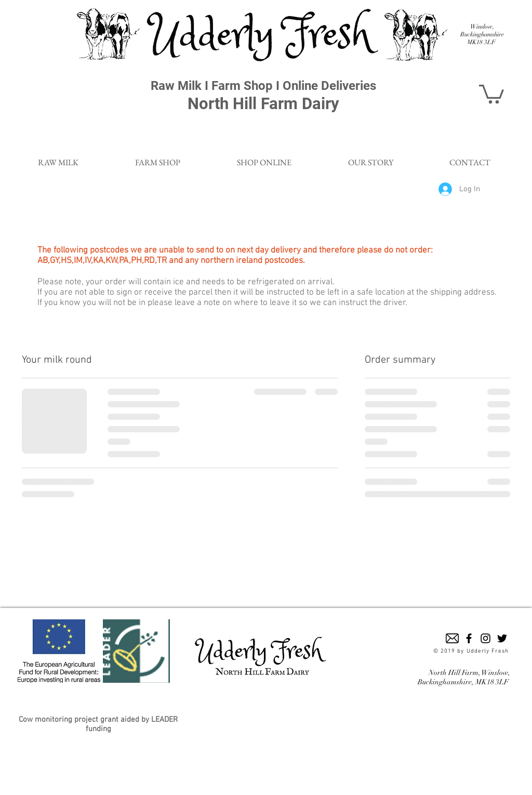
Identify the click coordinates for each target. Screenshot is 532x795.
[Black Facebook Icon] (469, 638)
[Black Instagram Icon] (486, 638)
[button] (491, 93)
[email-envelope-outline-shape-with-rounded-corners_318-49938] (452, 638)
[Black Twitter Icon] (502, 638)
